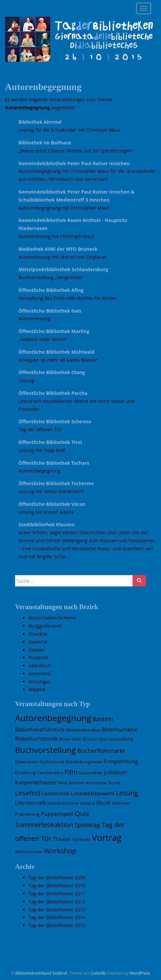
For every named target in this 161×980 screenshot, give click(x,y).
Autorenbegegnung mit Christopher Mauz (64, 208)
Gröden (37, 650)
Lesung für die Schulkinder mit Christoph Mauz (69, 130)
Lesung (26, 380)
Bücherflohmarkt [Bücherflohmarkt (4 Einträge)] (101, 751)
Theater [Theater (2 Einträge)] (62, 839)
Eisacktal (38, 634)
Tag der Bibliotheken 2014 (57, 917)
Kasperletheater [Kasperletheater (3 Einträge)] (36, 782)
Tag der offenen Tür (40, 429)
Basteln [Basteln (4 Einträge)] (103, 719)
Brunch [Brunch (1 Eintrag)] (90, 739)
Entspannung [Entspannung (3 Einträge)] (121, 761)
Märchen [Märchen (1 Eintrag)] (121, 803)
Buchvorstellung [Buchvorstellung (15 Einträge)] (46, 750)
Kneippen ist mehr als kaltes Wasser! (58, 360)
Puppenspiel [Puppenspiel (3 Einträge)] (57, 814)
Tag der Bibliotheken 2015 (57, 925)
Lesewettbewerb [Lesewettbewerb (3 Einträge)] (93, 793)
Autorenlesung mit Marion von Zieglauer (62, 257)
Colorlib (98, 973)
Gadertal (38, 642)
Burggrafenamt (45, 626)
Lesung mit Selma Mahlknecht (51, 491)
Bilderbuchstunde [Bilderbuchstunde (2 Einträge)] (36, 739)
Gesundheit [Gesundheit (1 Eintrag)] (91, 773)
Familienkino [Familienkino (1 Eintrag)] (50, 773)
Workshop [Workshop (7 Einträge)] (60, 851)
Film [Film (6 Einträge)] (71, 772)
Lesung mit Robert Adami (46, 512)
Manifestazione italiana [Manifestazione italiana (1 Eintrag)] (71, 803)
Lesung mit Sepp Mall (42, 450)
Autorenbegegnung (39, 471)
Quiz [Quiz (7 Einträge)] (82, 813)
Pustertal (38, 658)
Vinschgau (39, 682)
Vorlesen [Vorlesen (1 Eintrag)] (82, 839)
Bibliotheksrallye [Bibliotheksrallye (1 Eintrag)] (83, 730)
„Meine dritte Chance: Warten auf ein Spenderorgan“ (76, 151)
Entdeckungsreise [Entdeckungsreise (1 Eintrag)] (84, 762)
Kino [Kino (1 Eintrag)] (63, 783)
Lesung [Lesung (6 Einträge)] (127, 793)
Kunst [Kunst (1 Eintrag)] (114, 783)
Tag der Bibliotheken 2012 (57, 902)
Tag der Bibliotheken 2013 (57, 910)
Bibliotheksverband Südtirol (41, 973)
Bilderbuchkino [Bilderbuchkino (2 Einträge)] (120, 730)
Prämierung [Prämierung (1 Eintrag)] (27, 814)
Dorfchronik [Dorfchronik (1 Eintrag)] (52, 762)
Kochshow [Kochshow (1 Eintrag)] (96, 783)
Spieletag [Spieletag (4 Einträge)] (88, 825)
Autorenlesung (34, 318)
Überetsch (40, 666)
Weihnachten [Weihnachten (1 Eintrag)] (29, 852)
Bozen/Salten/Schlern (52, 618)
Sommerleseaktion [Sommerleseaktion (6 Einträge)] (44, 825)
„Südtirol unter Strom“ (43, 339)
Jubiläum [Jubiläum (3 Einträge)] (116, 772)
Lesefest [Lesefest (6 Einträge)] (28, 793)
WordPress (140, 973)
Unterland (39, 674)
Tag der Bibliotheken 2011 (57, 894)
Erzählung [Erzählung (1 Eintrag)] (25, 773)
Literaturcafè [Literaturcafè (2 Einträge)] (30, 803)
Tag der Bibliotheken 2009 (57, 878)
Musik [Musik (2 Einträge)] (104, 803)
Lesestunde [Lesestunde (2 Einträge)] (56, 793)
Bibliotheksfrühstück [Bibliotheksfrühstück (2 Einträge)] (40, 730)
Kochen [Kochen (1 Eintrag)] (77, 783)
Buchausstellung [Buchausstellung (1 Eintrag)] (116, 739)
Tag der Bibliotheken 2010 (57, 886)
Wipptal (37, 689)
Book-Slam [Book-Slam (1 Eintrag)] (70, 739)
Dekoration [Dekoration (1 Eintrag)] (27, 762)
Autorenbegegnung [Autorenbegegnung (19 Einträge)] (53, 718)
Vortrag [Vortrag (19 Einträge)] (107, 838)
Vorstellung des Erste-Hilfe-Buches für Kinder (67, 298)
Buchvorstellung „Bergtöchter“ (51, 277)
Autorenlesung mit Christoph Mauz (57, 236)
